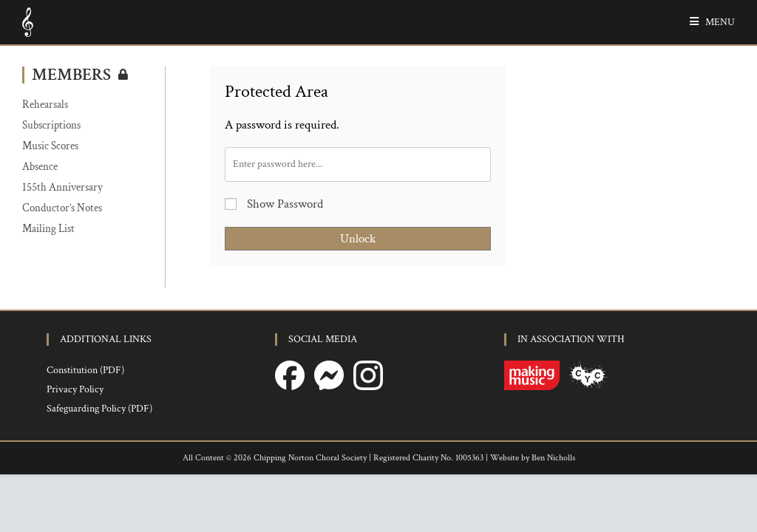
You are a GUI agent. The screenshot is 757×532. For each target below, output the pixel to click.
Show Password (274, 204)
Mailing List (48, 229)
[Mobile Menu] (707, 22)
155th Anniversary (62, 187)
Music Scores (50, 146)
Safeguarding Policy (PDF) (99, 466)
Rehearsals (45, 105)
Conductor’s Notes (62, 208)
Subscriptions (51, 125)
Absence (40, 167)
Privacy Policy (75, 447)
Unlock (358, 239)
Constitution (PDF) (85, 428)
